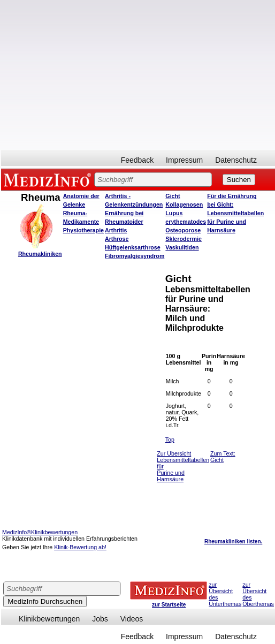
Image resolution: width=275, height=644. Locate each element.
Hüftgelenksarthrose (133, 247)
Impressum (184, 160)
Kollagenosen (184, 204)
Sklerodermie (184, 239)
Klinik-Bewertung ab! (80, 547)
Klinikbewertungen (49, 619)
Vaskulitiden (182, 247)
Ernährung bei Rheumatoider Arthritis (124, 222)
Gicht (173, 196)
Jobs (100, 619)
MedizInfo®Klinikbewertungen (40, 532)
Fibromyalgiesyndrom (135, 256)
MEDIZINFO (49, 179)
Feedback (137, 160)
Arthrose (117, 239)
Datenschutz (236, 160)
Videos (132, 619)
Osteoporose (183, 230)
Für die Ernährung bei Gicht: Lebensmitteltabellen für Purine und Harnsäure (235, 213)
